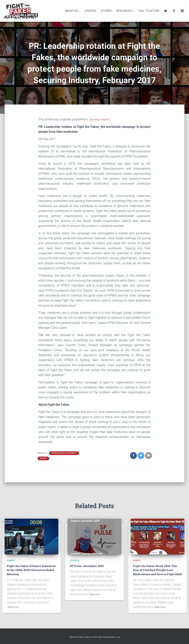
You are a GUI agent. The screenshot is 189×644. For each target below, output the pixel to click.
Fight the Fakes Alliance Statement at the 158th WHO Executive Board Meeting (28, 566)
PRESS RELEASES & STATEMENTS (64, 453)
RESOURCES (125, 11)
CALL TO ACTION (149, 11)
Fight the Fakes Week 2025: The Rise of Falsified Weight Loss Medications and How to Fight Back (157, 568)
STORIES (106, 11)
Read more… (15, 603)
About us (73, 11)
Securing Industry (101, 119)
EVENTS (11, 556)
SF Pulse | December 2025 (88, 562)
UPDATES (90, 11)
